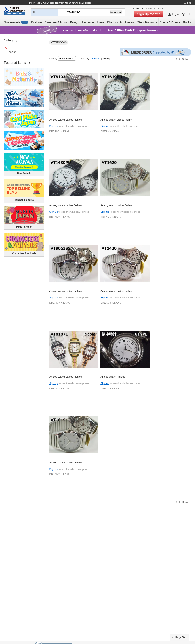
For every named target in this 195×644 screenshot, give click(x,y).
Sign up (53, 126)
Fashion (36, 22)
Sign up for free (149, 14)
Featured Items (15, 63)
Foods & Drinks (170, 22)
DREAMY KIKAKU (60, 131)
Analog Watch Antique (113, 377)
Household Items (93, 22)
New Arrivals (16, 22)
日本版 (188, 3)
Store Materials (147, 22)
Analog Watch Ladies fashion (66, 120)
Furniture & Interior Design (62, 22)
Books (187, 22)
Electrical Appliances (121, 22)
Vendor (95, 59)
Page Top (181, 637)
